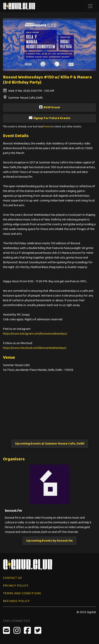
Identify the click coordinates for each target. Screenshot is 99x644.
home (47, 127)
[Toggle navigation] (90, 6)
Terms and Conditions (22, 593)
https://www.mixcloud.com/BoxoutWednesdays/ (35, 348)
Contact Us (12, 578)
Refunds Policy (16, 601)
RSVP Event (49, 107)
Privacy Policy (16, 586)
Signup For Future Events (49, 118)
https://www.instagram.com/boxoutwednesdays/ (35, 334)
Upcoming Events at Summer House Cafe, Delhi (50, 444)
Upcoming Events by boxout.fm (49, 541)
